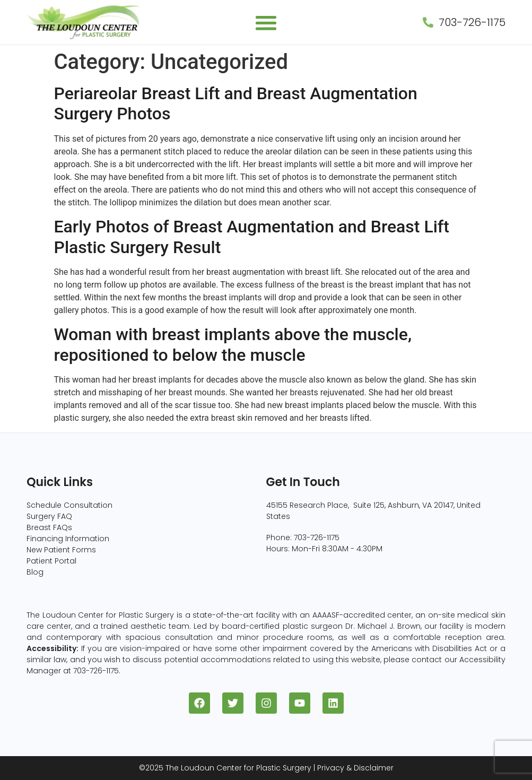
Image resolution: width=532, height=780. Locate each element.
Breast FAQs (49, 527)
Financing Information (68, 539)
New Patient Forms (61, 550)
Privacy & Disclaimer (355, 768)
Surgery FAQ (49, 516)
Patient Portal (51, 561)
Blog (35, 572)
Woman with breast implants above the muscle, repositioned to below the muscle (233, 344)
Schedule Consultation (69, 505)
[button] (266, 23)
